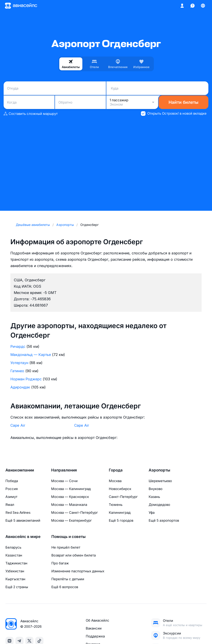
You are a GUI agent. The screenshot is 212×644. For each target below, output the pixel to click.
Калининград (120, 513)
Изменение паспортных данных (78, 571)
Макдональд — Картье (31, 355)
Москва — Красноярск (70, 497)
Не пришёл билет (66, 547)
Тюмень (116, 505)
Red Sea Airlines (18, 513)
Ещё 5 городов (121, 520)
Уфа (152, 513)
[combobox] (55, 88)
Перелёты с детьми (68, 579)
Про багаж (60, 563)
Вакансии (94, 628)
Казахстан (14, 555)
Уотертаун (19, 363)
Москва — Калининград (71, 489)
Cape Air (18, 425)
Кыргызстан (15, 579)
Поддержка (95, 636)
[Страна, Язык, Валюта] (203, 6)
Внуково (156, 489)
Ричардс (18, 346)
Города (116, 470)
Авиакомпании (20, 470)
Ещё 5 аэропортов (164, 520)
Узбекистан (15, 571)
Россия (12, 489)
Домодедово (159, 505)
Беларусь (13, 547)
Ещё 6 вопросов (65, 587)
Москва (115, 481)
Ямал (10, 505)
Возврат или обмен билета (74, 555)
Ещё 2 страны (17, 587)
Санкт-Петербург (123, 497)
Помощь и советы (68, 537)
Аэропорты (159, 470)
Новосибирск (120, 489)
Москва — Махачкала (69, 505)
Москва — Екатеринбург (71, 520)
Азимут (11, 497)
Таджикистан (16, 563)
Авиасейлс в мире (23, 537)
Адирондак (20, 387)
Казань (154, 497)
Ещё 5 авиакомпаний (23, 520)
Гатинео (17, 371)
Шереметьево (160, 481)
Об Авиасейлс (98, 620)
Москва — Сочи (64, 481)
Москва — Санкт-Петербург (75, 513)
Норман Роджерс (26, 379)
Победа (12, 481)
